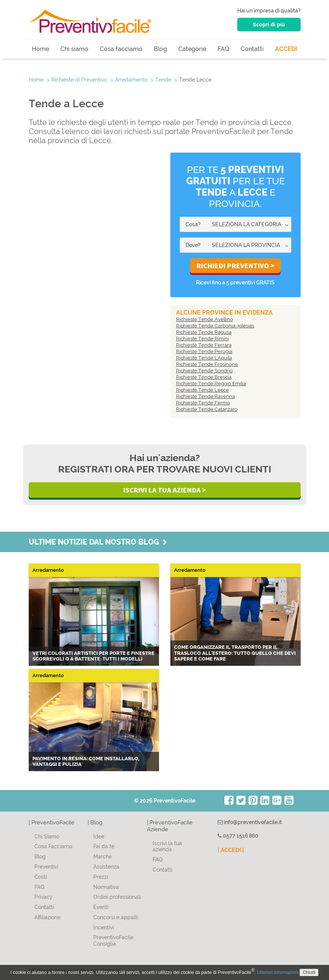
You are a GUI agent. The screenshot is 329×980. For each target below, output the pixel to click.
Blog (160, 49)
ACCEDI (286, 49)
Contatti (252, 49)
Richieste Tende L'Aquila (204, 358)
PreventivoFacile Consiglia (113, 941)
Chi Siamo (47, 836)
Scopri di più (269, 25)
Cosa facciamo (121, 49)
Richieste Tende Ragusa (204, 332)
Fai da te (104, 846)
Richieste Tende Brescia (204, 377)
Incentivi (103, 928)
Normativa (106, 887)
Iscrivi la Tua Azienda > (164, 490)
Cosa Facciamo (53, 846)
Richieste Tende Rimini (202, 339)
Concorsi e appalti (116, 917)
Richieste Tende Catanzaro (207, 409)
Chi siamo (74, 49)
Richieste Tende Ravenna (205, 396)
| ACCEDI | (231, 850)
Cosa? (193, 224)
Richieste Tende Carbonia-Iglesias (215, 326)
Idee (99, 836)
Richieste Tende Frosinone (207, 364)
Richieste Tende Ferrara (204, 345)
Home (40, 49)
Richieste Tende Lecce (202, 390)
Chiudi (309, 972)
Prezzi (101, 877)
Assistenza (106, 867)
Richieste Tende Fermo (203, 403)
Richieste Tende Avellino (205, 319)
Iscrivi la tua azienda (167, 847)
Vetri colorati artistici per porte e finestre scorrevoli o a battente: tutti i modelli (93, 656)
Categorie (192, 49)
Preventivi (46, 867)
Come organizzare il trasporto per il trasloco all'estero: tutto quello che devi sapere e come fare (235, 653)
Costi (41, 877)
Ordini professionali (117, 897)
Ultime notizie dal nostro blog (98, 542)
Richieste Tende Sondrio (204, 371)
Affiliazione (47, 917)
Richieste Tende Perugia (204, 351)
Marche (103, 857)
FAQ (223, 49)
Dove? (193, 245)
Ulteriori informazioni (278, 972)
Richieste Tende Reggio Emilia (211, 384)
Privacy (43, 897)
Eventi (101, 907)
